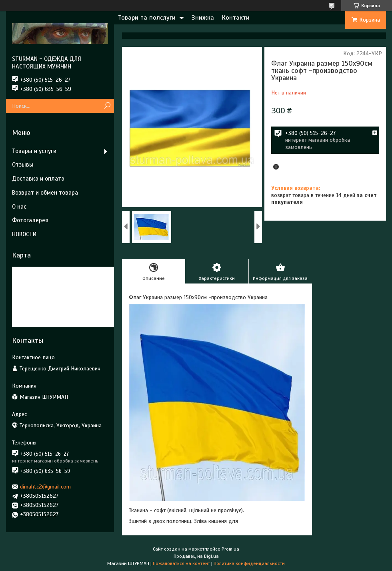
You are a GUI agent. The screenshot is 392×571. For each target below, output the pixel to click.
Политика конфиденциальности (249, 563)
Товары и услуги (34, 151)
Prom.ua (230, 549)
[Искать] (107, 106)
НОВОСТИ (24, 234)
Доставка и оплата (38, 179)
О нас (19, 207)
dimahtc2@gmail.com (45, 487)
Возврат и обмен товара (45, 193)
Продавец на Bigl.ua (196, 556)
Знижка (203, 18)
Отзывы (23, 165)
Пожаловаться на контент (181, 563)
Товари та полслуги (147, 18)
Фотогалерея (30, 220)
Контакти (236, 18)
